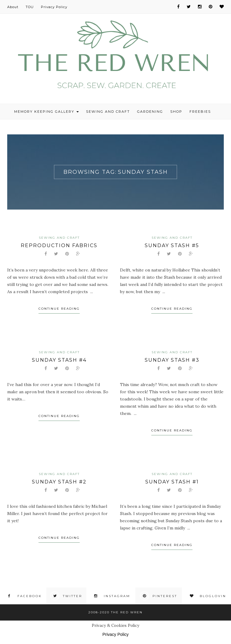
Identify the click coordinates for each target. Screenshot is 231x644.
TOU (30, 7)
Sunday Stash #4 (59, 360)
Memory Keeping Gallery (46, 112)
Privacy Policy (54, 7)
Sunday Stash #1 (172, 482)
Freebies (200, 112)
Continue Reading (59, 309)
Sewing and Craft (108, 112)
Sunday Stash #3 (172, 360)
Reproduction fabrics (59, 245)
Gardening (150, 112)
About (13, 7)
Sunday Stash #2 (59, 482)
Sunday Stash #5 (172, 245)
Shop (176, 112)
